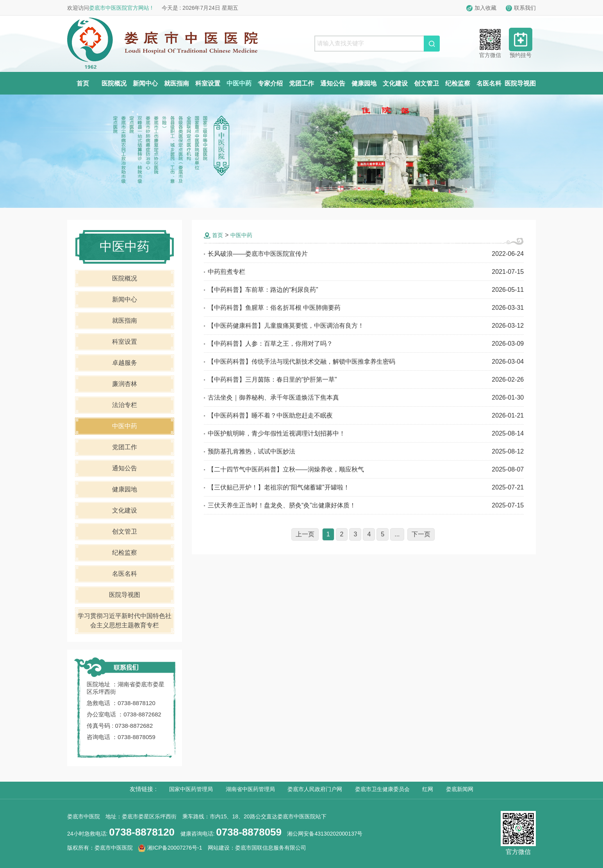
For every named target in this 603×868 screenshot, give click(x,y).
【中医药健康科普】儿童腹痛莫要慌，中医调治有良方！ (286, 326)
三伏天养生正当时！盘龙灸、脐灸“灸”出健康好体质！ (282, 505)
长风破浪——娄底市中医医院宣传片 (258, 254)
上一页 (305, 534)
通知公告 (333, 83)
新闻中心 (145, 83)
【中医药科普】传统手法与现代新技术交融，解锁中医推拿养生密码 (301, 362)
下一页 (421, 534)
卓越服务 (125, 363)
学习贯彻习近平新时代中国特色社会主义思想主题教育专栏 (125, 621)
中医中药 (239, 83)
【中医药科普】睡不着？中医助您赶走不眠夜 (270, 415)
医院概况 (114, 83)
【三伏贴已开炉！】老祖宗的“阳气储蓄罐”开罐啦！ (279, 487)
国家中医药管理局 (191, 789)
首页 (83, 83)
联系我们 (521, 8)
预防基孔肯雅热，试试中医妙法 (252, 451)
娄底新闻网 (460, 789)
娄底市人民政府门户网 (315, 789)
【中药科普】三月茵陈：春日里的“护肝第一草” (272, 380)
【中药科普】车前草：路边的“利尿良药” (263, 290)
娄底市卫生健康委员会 (382, 789)
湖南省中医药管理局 (250, 789)
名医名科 (489, 83)
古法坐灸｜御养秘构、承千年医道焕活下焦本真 (273, 397)
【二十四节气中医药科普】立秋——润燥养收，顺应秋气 (286, 469)
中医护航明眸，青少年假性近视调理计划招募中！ (277, 433)
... (397, 534)
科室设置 (208, 83)
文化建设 (395, 83)
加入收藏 (481, 8)
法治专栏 (125, 405)
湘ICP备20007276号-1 (170, 848)
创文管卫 (426, 83)
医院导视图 (520, 83)
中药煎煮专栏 (227, 272)
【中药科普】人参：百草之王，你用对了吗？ (270, 344)
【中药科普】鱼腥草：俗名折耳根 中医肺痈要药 (274, 308)
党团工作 (301, 83)
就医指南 (177, 83)
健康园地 (364, 83)
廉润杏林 (125, 384)
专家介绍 (270, 83)
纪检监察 (458, 83)
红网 (428, 789)
